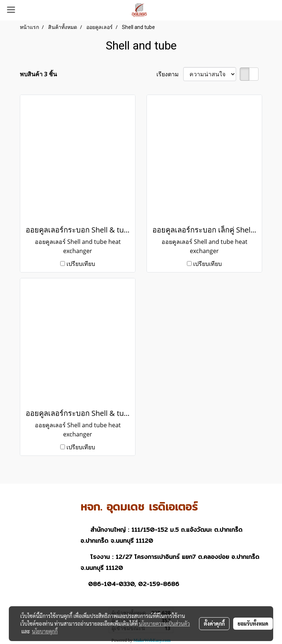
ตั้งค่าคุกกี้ (214, 623)
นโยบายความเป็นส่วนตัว (164, 623)
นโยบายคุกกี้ (45, 631)
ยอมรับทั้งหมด (253, 623)
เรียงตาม (170, 74)
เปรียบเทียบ (81, 264)
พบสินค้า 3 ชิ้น (38, 74)
